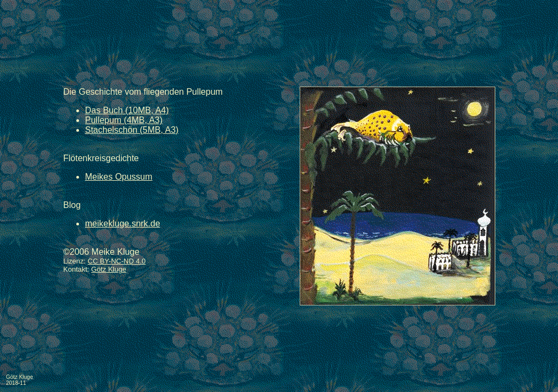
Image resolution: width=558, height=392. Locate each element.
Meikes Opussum (119, 177)
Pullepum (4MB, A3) (124, 120)
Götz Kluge (108, 269)
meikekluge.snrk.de (123, 223)
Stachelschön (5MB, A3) (132, 130)
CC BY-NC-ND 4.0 (117, 261)
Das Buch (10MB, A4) (127, 110)
